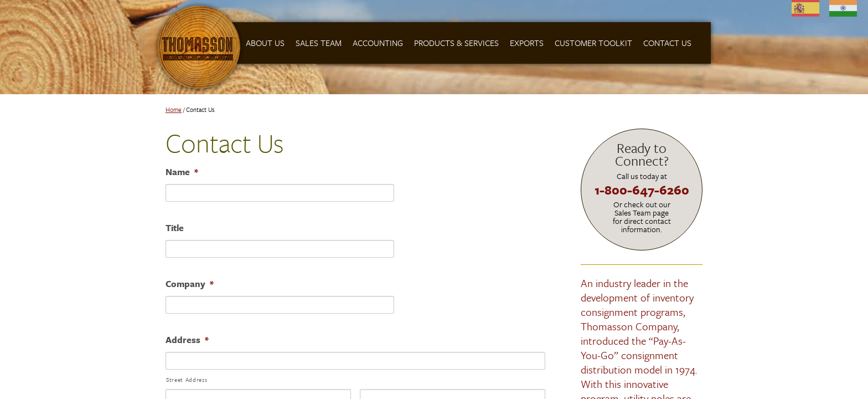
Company (190, 284)
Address (187, 340)
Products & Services (456, 43)
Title (175, 228)
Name (182, 172)
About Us (265, 43)
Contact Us (667, 43)
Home (174, 109)
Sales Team (319, 43)
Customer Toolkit (593, 43)
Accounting (378, 43)
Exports (527, 43)
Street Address (187, 380)
